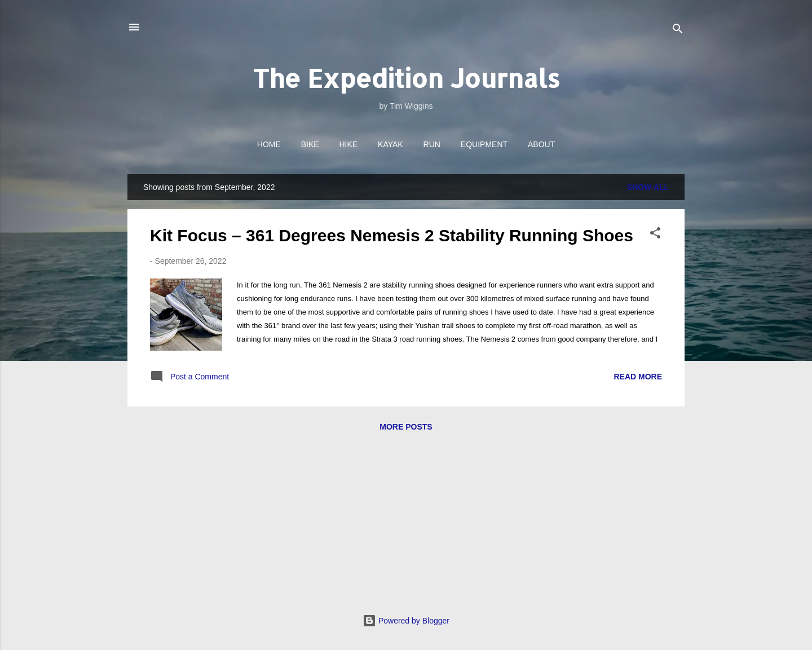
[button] (655, 235)
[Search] (678, 31)
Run (432, 144)
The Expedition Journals (406, 78)
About (541, 144)
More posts (406, 427)
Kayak (390, 144)
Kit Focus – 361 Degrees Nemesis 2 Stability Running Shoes (392, 235)
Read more (638, 377)
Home (269, 144)
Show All (648, 187)
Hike (349, 144)
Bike (310, 144)
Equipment (484, 144)
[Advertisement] (406, 526)
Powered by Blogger (406, 621)
